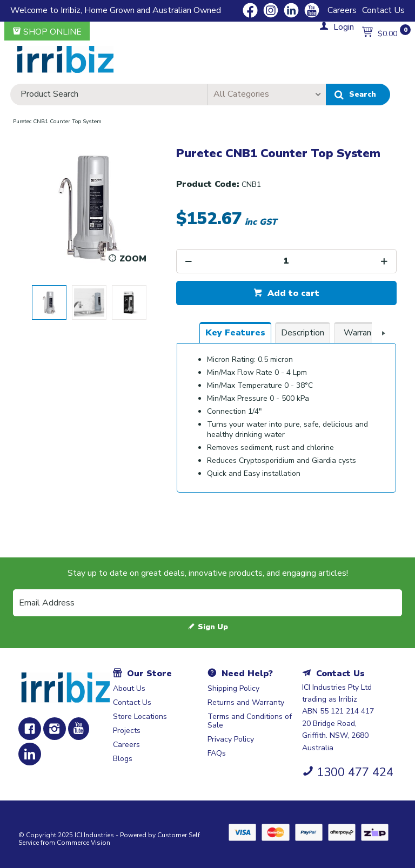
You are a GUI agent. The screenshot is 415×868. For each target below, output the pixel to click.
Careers (342, 10)
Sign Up (213, 627)
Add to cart (292, 293)
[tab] (235, 333)
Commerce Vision (83, 843)
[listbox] (267, 95)
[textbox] (109, 95)
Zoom (133, 259)
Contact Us (383, 10)
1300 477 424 (355, 772)
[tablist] (286, 413)
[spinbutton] (286, 261)
